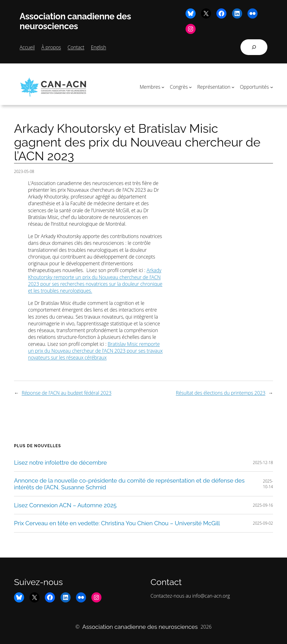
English (98, 47)
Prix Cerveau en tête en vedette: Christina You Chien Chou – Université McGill (117, 523)
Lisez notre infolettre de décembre (60, 463)
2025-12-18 (263, 463)
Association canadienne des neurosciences (75, 21)
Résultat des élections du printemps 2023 (220, 393)
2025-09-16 (263, 505)
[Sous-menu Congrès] (190, 87)
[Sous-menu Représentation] (233, 87)
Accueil (27, 47)
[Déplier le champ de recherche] (254, 47)
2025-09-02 (263, 523)
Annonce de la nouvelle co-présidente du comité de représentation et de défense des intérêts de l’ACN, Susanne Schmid (129, 484)
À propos (51, 47)
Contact (76, 47)
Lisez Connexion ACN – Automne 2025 (65, 505)
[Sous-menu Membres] (163, 87)
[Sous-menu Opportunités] (272, 87)
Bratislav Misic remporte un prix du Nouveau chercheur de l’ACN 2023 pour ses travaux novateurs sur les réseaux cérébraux (95, 351)
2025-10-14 (268, 484)
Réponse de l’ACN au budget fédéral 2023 (66, 393)
